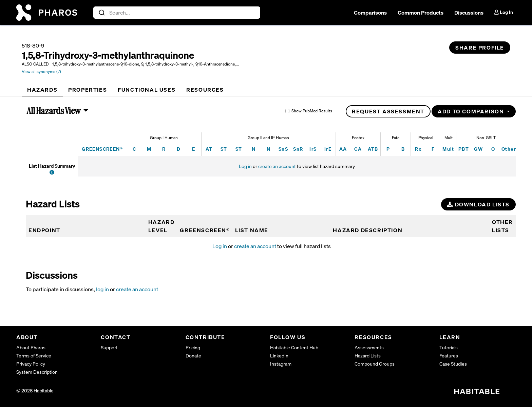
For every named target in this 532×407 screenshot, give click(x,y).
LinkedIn (279, 356)
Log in (245, 166)
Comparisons (370, 13)
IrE (328, 149)
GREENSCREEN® (102, 149)
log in (102, 289)
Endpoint (44, 230)
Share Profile (480, 48)
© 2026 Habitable (35, 391)
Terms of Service (34, 356)
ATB (373, 149)
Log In (504, 12)
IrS (313, 149)
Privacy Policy (31, 364)
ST (224, 149)
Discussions (469, 13)
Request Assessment (388, 111)
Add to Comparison (472, 111)
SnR (298, 149)
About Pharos (31, 347)
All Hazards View (54, 111)
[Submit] (101, 13)
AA (343, 149)
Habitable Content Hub (294, 347)
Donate (193, 356)
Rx (418, 149)
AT (209, 149)
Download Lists (478, 204)
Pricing (193, 347)
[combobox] (177, 13)
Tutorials (449, 347)
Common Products (421, 13)
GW (478, 149)
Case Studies (453, 364)
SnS (283, 149)
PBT (464, 149)
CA (358, 149)
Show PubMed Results (312, 111)
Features (449, 356)
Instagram (281, 364)
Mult (448, 149)
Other (509, 149)
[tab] (42, 90)
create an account (277, 166)
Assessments (369, 347)
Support (109, 347)
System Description (37, 372)
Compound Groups (375, 364)
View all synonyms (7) (41, 71)
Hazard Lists (368, 356)
